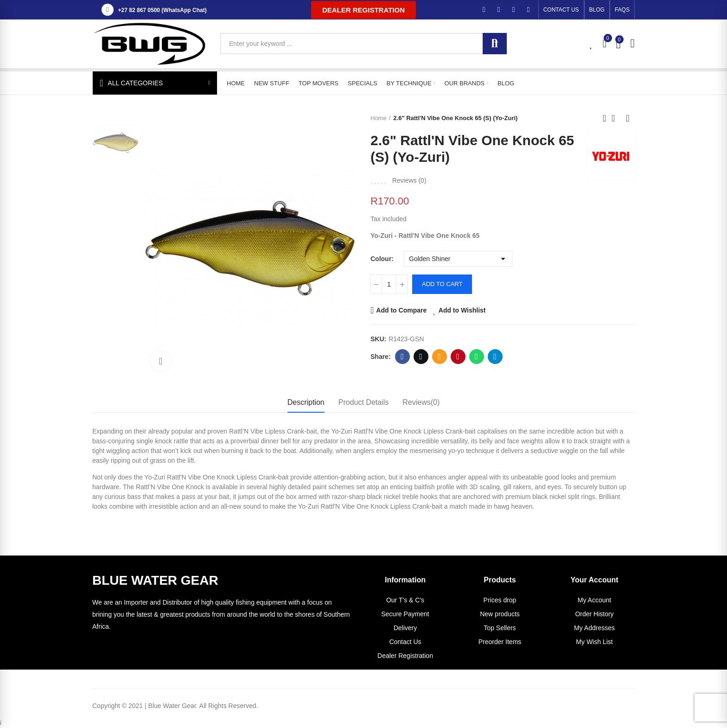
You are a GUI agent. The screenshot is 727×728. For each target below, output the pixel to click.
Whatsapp (476, 357)
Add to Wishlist (462, 310)
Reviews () (409, 180)
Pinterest (458, 357)
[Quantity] (389, 284)
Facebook (402, 357)
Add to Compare (401, 310)
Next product (628, 118)
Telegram (495, 357)
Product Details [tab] (364, 402)
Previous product (605, 118)
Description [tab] (306, 402)
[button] (363, 10)
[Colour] (458, 259)
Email (439, 357)
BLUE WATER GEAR (155, 580)
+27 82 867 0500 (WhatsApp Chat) (163, 10)
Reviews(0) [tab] (421, 402)
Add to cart (442, 284)
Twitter (421, 357)
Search (495, 44)
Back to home (616, 118)
